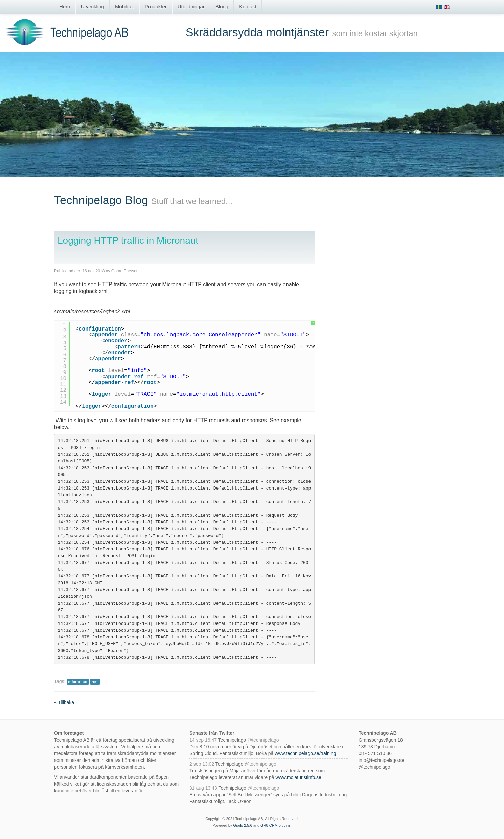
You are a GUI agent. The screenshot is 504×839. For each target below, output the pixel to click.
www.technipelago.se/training (305, 753)
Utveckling (93, 7)
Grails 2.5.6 (243, 825)
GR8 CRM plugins (276, 825)
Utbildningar (191, 7)
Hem (65, 7)
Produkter (156, 7)
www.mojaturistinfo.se (298, 777)
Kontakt (248, 7)
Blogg (222, 7)
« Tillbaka (64, 702)
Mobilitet (124, 7)
